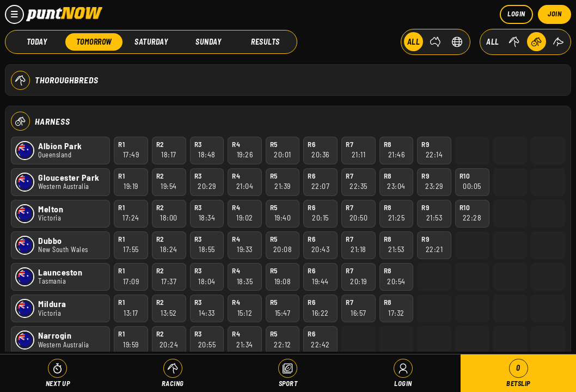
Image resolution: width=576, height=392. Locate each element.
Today (37, 41)
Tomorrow (94, 41)
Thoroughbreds (67, 80)
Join (554, 14)
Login (516, 14)
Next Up (58, 383)
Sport (288, 383)
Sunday (208, 41)
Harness (53, 121)
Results (265, 41)
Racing (173, 383)
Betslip (518, 373)
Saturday (151, 41)
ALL (414, 41)
